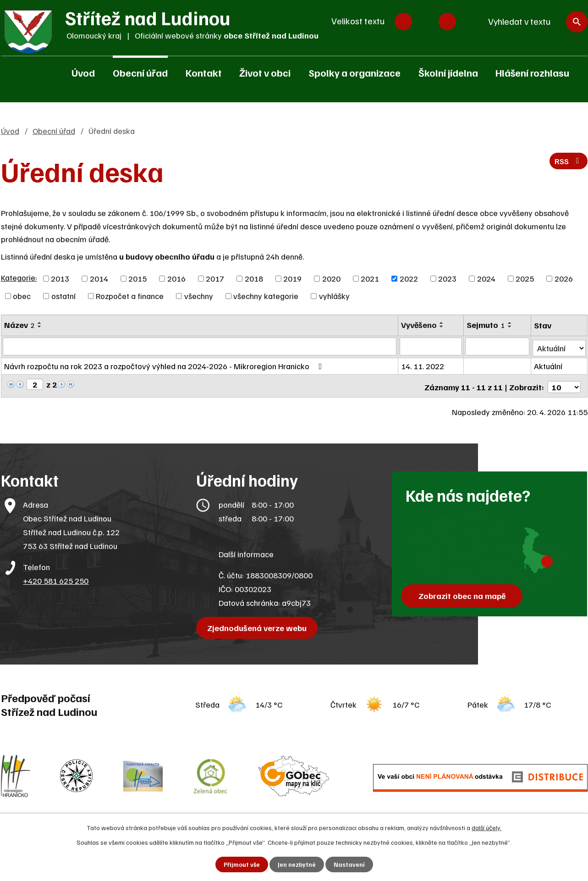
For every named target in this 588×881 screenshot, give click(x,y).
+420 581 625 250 (56, 577)
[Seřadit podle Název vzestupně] (40, 323)
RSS (568, 162)
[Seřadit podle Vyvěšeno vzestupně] (443, 323)
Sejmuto (486, 325)
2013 (60, 278)
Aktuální (549, 365)
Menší (403, 22)
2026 (564, 278)
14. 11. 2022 (423, 365)
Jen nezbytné (297, 864)
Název (19, 325)
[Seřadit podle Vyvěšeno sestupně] (443, 327)
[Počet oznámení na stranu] (564, 383)
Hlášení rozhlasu (532, 72)
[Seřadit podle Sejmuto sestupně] (511, 327)
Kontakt (204, 72)
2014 (99, 278)
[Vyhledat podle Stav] (559, 346)
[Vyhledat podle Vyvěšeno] (431, 346)
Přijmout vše (241, 864)
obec (22, 296)
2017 (215, 278)
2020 (331, 278)
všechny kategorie (266, 296)
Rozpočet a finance (130, 296)
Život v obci (265, 72)
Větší (447, 22)
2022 (409, 278)
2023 (447, 278)
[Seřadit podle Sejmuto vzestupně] (511, 323)
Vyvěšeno (420, 325)
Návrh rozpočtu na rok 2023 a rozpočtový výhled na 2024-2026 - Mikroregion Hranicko (165, 365)
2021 (370, 278)
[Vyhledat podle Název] (200, 346)
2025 (525, 278)
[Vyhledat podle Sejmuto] (498, 346)
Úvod (83, 72)
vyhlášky (334, 296)
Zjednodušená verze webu (258, 624)
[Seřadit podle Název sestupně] (40, 327)
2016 (176, 278)
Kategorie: (19, 277)
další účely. (486, 827)
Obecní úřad (140, 72)
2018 (254, 278)
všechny (199, 296)
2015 (137, 278)
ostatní (63, 296)
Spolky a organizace (354, 72)
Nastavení (349, 864)
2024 (486, 278)
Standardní (425, 22)
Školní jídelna (448, 72)
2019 (292, 278)
